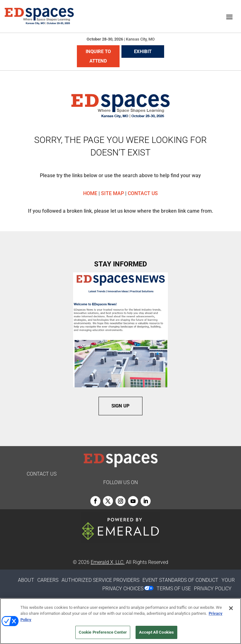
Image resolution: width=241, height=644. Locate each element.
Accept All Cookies (156, 632)
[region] (120, 621)
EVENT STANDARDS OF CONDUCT (180, 580)
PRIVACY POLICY (213, 589)
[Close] (231, 608)
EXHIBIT (143, 52)
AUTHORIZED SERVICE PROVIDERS (100, 580)
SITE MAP (112, 193)
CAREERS (48, 580)
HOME (90, 193)
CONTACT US (143, 193)
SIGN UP (120, 406)
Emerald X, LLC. (108, 562)
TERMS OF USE (174, 589)
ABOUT (26, 580)
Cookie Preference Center (103, 632)
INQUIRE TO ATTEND (98, 56)
